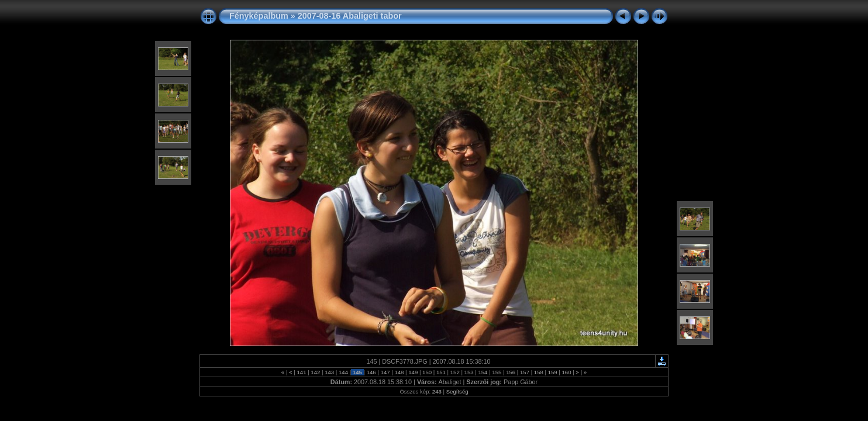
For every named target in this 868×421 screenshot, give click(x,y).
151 (441, 372)
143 (330, 372)
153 (469, 372)
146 (371, 372)
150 (427, 372)
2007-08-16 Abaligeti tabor (350, 16)
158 (538, 372)
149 (413, 372)
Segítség (457, 391)
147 (385, 372)
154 (483, 372)
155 (497, 372)
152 (455, 372)
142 (316, 372)
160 (566, 372)
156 (510, 372)
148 (399, 372)
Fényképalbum (259, 16)
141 (302, 372)
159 (552, 372)
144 (343, 372)
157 (524, 372)
